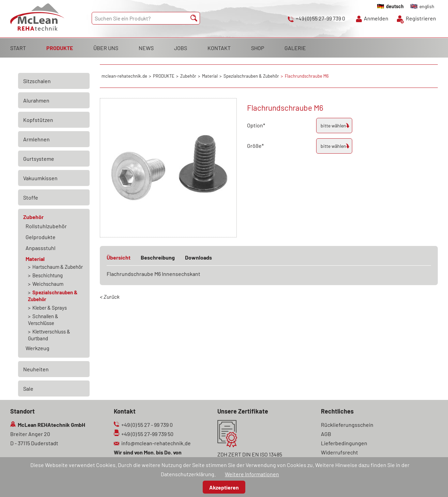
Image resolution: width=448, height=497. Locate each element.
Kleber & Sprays (50, 308)
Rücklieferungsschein (347, 425)
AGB (326, 434)
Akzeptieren (224, 487)
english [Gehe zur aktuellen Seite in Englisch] (427, 6)
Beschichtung (48, 275)
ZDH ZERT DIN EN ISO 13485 (250, 454)
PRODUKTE (60, 48)
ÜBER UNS (106, 48)
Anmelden (376, 18)
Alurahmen (36, 100)
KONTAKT (219, 48)
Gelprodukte (41, 237)
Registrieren (421, 18)
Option (259, 125)
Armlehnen (36, 139)
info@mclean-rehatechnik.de (156, 443)
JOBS (181, 48)
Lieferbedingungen (344, 443)
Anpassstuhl (41, 248)
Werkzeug (37, 348)
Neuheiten (36, 369)
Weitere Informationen (252, 474)
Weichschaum (48, 284)
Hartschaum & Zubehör (58, 267)
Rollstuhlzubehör (46, 226)
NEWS (146, 48)
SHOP (258, 48)
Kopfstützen (38, 120)
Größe (259, 145)
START (18, 48)
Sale (28, 389)
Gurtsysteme (39, 159)
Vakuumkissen (40, 178)
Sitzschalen (37, 81)
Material (35, 259)
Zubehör (33, 217)
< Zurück (110, 297)
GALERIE (295, 48)
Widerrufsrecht (339, 452)
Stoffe (31, 197)
